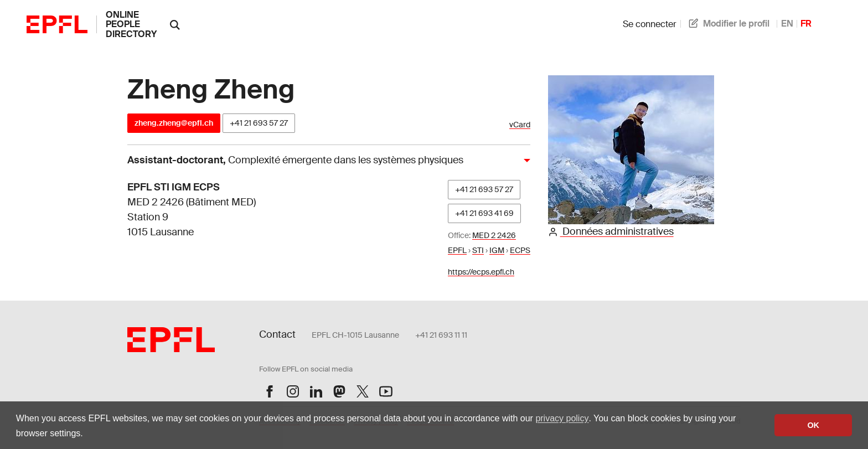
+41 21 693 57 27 (259, 123)
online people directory (131, 24)
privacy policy (562, 418)
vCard (520, 125)
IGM (497, 250)
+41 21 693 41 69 (484, 213)
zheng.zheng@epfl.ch (174, 123)
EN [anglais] (787, 24)
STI (478, 250)
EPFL (457, 250)
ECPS (520, 250)
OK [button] (813, 425)
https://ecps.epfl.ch (481, 272)
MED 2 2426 (494, 235)
